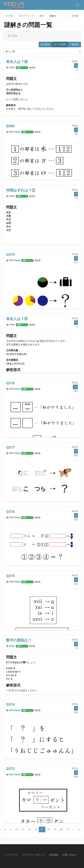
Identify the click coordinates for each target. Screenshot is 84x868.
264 (76, 584)
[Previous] (11, 829)
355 (76, 391)
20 (61, 829)
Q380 (10, 126)
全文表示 (45, 44)
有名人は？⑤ (17, 319)
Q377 (10, 447)
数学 (42, 16)
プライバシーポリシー (34, 855)
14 (23, 829)
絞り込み (13, 36)
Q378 (10, 383)
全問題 (75, 16)
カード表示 (60, 44)
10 (76, 648)
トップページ (11, 855)
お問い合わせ (69, 855)
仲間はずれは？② (21, 190)
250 (76, 520)
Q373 (10, 769)
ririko (12, 67)
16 (36, 829)
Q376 (10, 512)
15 (76, 198)
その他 (9, 16)
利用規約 (54, 855)
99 (76, 134)
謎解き (53, 16)
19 (55, 829)
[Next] (73, 829)
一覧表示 (74, 44)
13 (16, 829)
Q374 (10, 704)
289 (76, 777)
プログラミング (26, 16)
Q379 (10, 255)
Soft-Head (15, 132)
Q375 (10, 576)
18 (48, 829)
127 (76, 263)
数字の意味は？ (19, 640)
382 (76, 455)
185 (76, 712)
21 (68, 829)
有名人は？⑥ (17, 62)
